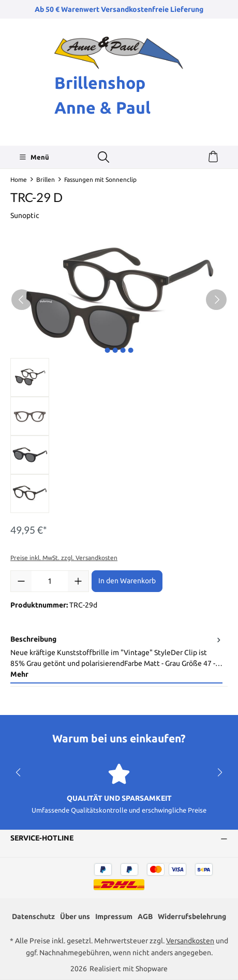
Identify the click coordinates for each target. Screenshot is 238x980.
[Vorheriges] (22, 300)
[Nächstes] (216, 300)
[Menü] (34, 157)
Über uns (75, 916)
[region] (119, 377)
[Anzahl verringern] (21, 581)
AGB (145, 916)
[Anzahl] (50, 581)
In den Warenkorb (127, 581)
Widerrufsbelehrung (192, 916)
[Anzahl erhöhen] (78, 581)
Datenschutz (33, 916)
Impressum (114, 916)
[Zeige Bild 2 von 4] (115, 350)
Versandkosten (190, 941)
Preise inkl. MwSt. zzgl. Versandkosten (64, 558)
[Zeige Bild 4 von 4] (130, 350)
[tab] (116, 657)
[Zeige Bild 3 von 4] (123, 350)
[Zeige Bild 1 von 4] (107, 350)
